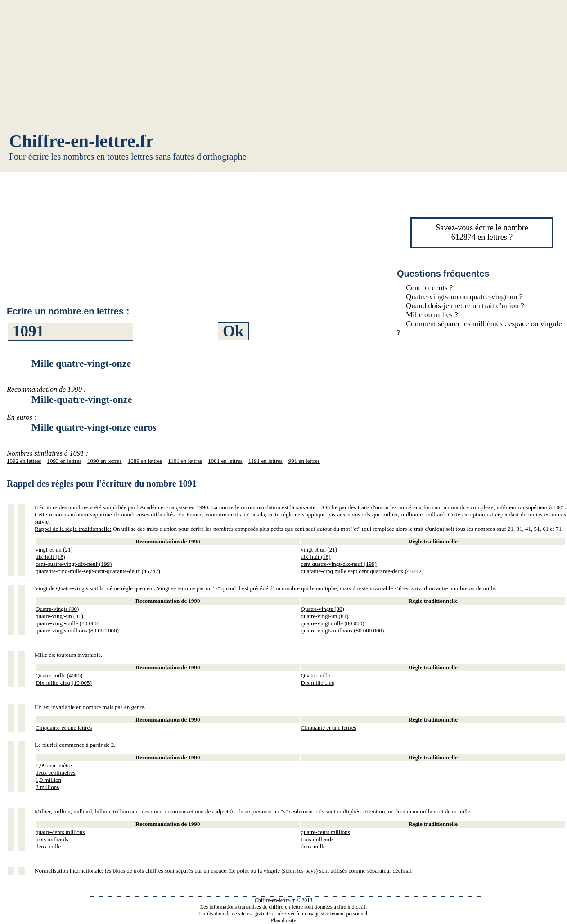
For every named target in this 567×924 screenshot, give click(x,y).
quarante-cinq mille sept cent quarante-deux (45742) (362, 571)
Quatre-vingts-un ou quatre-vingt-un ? (464, 297)
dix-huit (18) (50, 557)
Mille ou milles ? (432, 315)
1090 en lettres (105, 461)
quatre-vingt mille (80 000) (333, 623)
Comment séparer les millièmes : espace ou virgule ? (479, 328)
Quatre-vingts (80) (57, 609)
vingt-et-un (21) (54, 549)
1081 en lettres (225, 461)
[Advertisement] (283, 67)
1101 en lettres (185, 461)
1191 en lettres (265, 461)
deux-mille (48, 846)
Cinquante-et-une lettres (64, 728)
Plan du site (283, 920)
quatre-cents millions (60, 832)
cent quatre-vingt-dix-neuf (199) (339, 564)
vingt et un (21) (319, 549)
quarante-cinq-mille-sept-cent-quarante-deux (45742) (98, 571)
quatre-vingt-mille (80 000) (67, 623)
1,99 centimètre (54, 765)
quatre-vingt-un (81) (59, 616)
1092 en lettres (24, 461)
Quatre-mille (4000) (59, 675)
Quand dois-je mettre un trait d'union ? (465, 306)
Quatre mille (316, 675)
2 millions (47, 787)
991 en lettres (304, 461)
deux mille (313, 846)
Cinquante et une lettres (329, 728)
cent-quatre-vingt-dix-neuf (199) (74, 564)
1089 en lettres (145, 461)
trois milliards (52, 839)
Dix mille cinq (318, 683)
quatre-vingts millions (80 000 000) (77, 630)
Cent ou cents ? (429, 288)
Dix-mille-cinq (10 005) (64, 683)
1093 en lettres (65, 461)
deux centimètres (55, 773)
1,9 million (48, 780)
